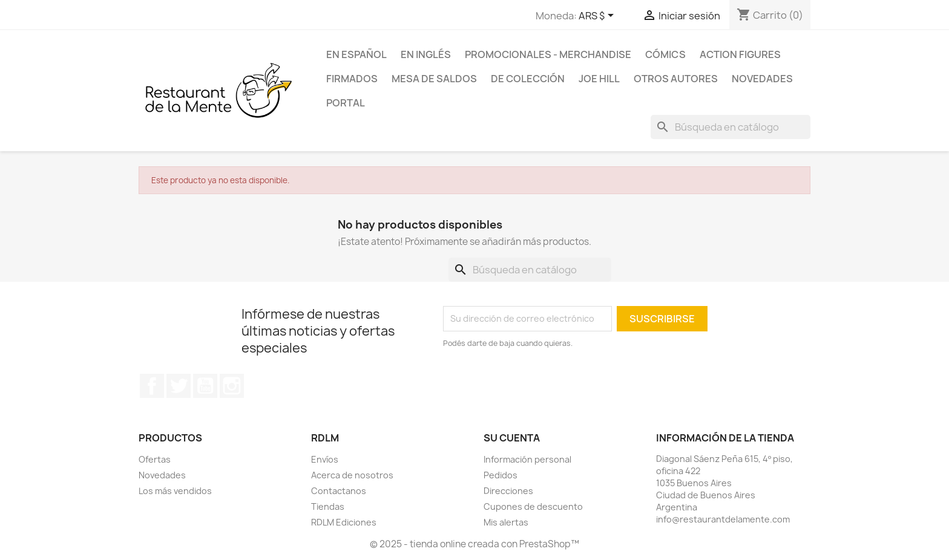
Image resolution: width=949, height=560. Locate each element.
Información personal (527, 459)
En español (356, 54)
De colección (528, 79)
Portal (346, 103)
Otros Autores (676, 79)
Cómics (665, 54)
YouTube (205, 386)
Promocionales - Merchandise (548, 54)
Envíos (325, 459)
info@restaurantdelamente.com (723, 519)
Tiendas (328, 506)
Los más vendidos (175, 491)
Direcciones (508, 491)
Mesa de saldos (434, 79)
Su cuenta (512, 438)
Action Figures (740, 54)
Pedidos (501, 475)
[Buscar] (731, 127)
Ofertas (155, 459)
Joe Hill (599, 79)
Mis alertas (506, 522)
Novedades (762, 79)
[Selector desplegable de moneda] (598, 16)
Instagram (232, 386)
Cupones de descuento (533, 506)
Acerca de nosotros (352, 475)
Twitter (179, 386)
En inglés (426, 54)
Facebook (152, 386)
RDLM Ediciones (344, 522)
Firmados (352, 79)
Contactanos (339, 491)
